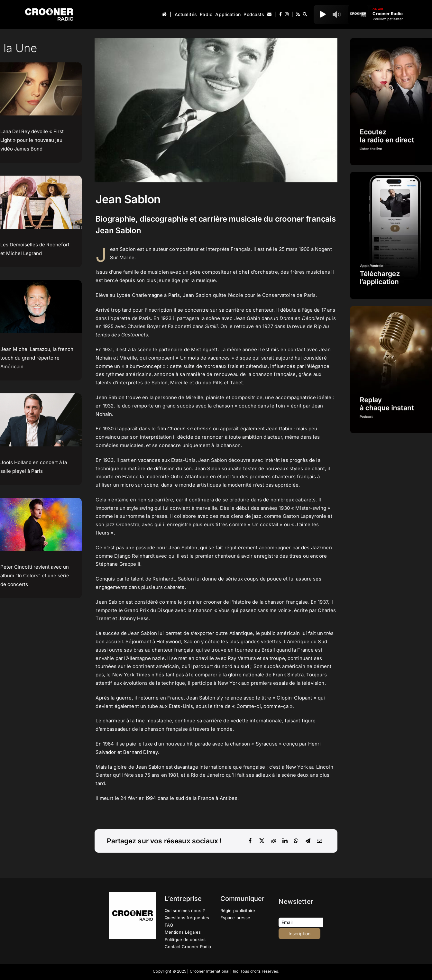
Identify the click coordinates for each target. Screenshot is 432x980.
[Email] (319, 841)
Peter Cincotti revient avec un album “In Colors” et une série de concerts (35, 576)
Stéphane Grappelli (118, 564)
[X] (262, 841)
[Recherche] (305, 14)
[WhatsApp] (296, 841)
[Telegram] (308, 841)
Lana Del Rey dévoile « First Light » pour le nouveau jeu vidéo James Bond (32, 140)
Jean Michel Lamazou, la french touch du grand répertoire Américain (37, 358)
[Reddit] (273, 841)
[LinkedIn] (285, 841)
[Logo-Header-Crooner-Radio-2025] (49, 11)
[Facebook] (250, 841)
